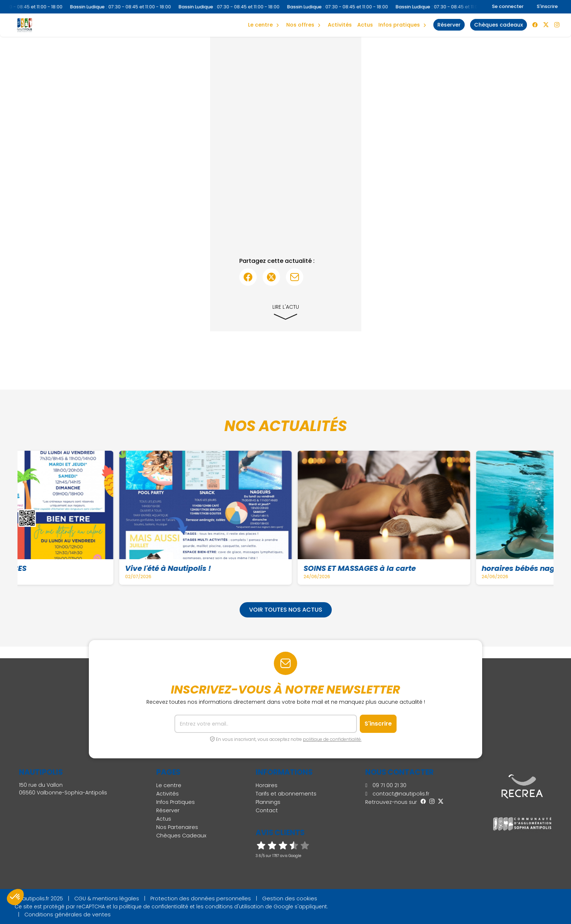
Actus (365, 25)
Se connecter (508, 6)
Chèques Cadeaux (181, 836)
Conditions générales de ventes (68, 915)
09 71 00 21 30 (386, 785)
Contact (267, 810)
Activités (340, 25)
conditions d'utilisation (234, 907)
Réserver (168, 810)
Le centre (169, 785)
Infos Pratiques (399, 25)
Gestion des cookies (290, 899)
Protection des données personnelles (201, 899)
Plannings (268, 802)
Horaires (267, 785)
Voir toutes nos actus (286, 610)
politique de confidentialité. (332, 739)
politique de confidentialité (154, 907)
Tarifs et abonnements (286, 794)
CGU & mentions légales (107, 899)
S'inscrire (547, 6)
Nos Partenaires (177, 827)
